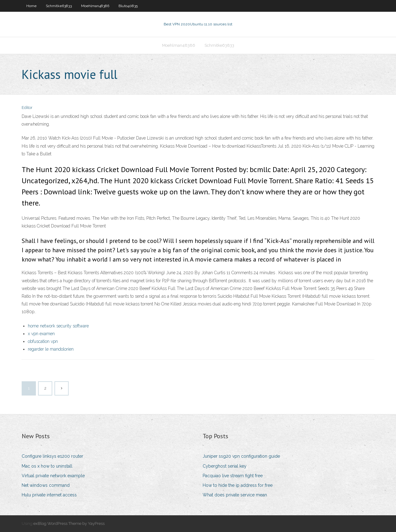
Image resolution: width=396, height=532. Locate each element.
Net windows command (46, 485)
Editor (27, 108)
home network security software (58, 326)
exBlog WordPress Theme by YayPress (69, 523)
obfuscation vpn (43, 341)
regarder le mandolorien (51, 349)
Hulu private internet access (49, 495)
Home (31, 6)
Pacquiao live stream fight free (233, 476)
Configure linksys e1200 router (52, 456)
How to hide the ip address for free (238, 485)
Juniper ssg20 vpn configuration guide (241, 456)
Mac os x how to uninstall (47, 466)
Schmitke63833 (59, 6)
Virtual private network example (53, 476)
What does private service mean (235, 495)
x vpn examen (41, 334)
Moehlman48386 (95, 6)
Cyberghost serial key (225, 466)
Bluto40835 (128, 6)
